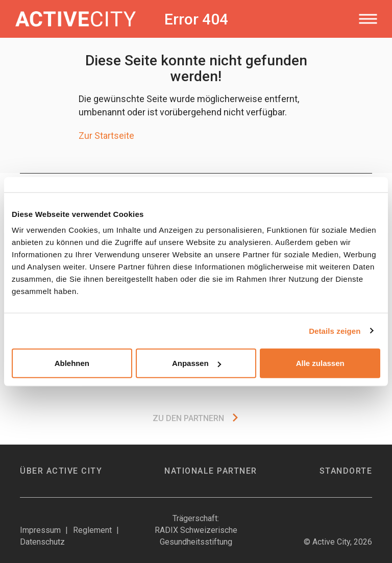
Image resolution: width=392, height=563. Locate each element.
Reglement (92, 530)
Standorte (346, 471)
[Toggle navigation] (368, 19)
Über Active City (61, 471)
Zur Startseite (106, 136)
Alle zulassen (320, 363)
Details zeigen (335, 331)
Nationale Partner (211, 471)
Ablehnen (72, 363)
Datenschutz (42, 542)
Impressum (40, 530)
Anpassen (197, 363)
